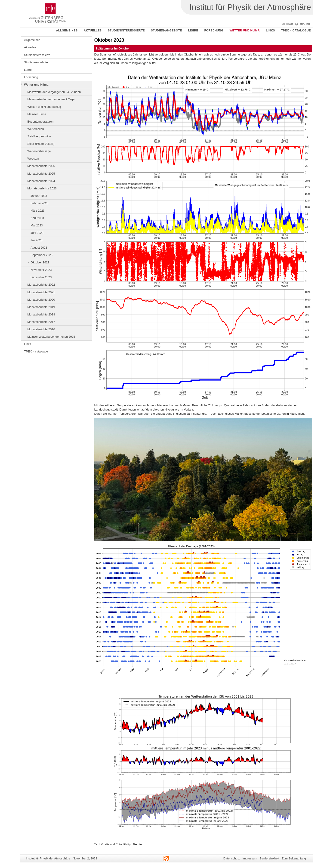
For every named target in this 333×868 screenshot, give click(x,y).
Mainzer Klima (37, 114)
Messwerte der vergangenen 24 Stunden (54, 92)
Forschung (214, 31)
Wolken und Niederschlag (44, 107)
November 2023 (41, 270)
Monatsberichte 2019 (41, 307)
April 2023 (37, 218)
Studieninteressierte (126, 31)
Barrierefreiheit (269, 858)
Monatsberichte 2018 (41, 314)
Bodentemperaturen (40, 122)
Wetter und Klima (245, 31)
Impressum (250, 858)
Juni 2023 (37, 233)
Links (270, 31)
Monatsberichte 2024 (41, 181)
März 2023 (37, 211)
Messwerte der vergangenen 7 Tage (51, 99)
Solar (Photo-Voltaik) (41, 144)
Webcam (33, 159)
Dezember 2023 (41, 277)
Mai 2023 (37, 225)
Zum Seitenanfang (294, 858)
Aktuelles (93, 31)
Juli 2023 (36, 240)
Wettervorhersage (39, 151)
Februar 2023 (39, 203)
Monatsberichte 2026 (41, 166)
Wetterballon (36, 129)
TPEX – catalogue (296, 31)
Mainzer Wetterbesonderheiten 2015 (51, 337)
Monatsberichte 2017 (41, 322)
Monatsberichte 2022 (41, 285)
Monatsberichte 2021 (41, 292)
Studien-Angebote (166, 31)
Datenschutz (232, 858)
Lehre (193, 31)
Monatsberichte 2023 (42, 188)
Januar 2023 (39, 196)
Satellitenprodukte (39, 136)
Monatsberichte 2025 (41, 174)
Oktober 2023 (40, 262)
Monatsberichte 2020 (41, 300)
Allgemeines (67, 31)
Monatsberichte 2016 (41, 329)
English (305, 24)
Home (290, 24)
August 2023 (39, 248)
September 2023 (42, 255)
